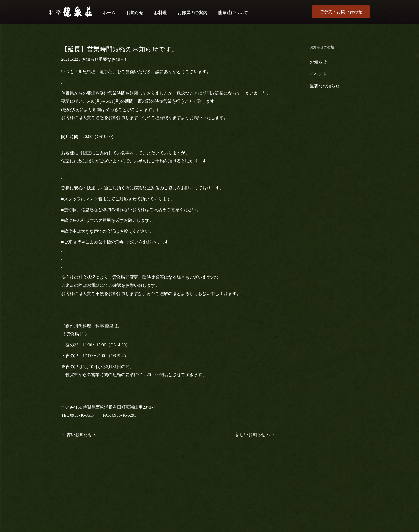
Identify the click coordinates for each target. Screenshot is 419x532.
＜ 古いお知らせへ (79, 435)
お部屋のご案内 (192, 13)
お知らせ (135, 13)
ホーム (109, 13)
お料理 (160, 13)
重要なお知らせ (114, 59)
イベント (318, 74)
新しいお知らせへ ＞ (255, 435)
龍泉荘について (233, 13)
